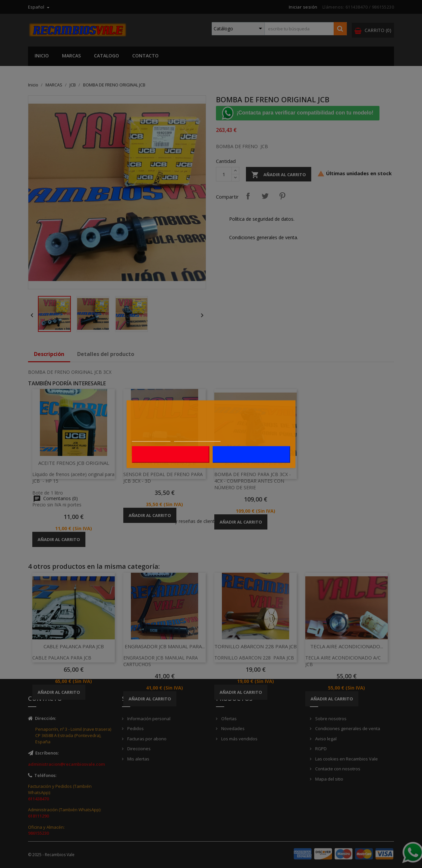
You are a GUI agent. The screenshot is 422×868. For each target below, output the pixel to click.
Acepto (251, 454)
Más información (151, 438)
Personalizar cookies (197, 438)
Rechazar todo (171, 454)
